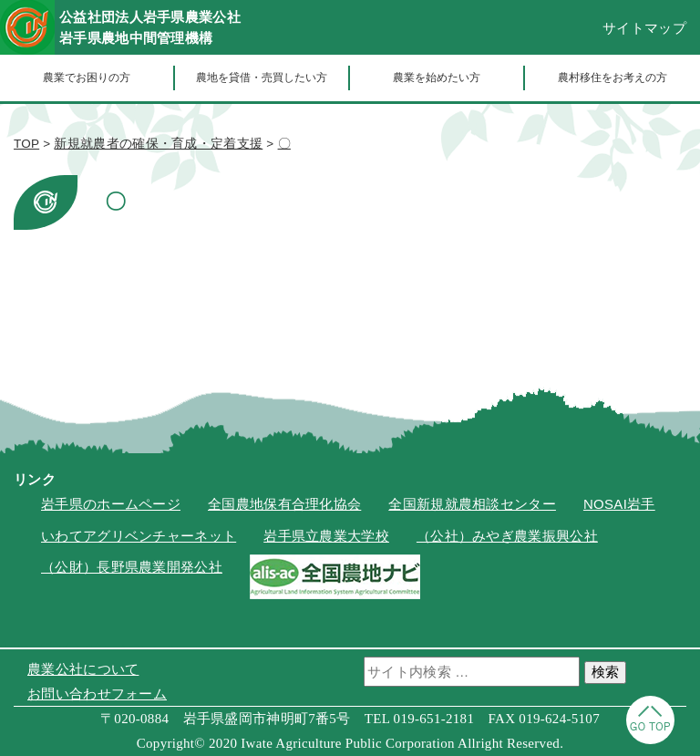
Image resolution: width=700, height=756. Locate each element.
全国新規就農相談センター (472, 504)
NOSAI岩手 (619, 504)
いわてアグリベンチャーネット (139, 536)
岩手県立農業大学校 (326, 536)
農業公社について (83, 669)
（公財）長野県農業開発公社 (132, 567)
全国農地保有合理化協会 (284, 504)
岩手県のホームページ (111, 504)
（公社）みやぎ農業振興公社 (507, 536)
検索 (605, 672)
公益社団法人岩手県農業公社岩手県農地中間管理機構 (150, 27)
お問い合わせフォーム (97, 694)
